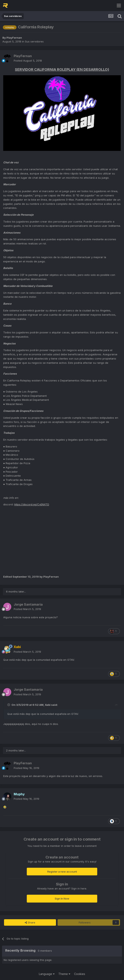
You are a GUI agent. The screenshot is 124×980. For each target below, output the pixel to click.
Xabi (48, 705)
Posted (28, 61)
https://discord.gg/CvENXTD (32, 504)
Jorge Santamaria (28, 604)
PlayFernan (14, 38)
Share (30, 922)
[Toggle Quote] (9, 705)
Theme (64, 974)
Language (47, 974)
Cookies (80, 974)
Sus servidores (34, 41)
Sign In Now (62, 899)
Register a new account (62, 872)
